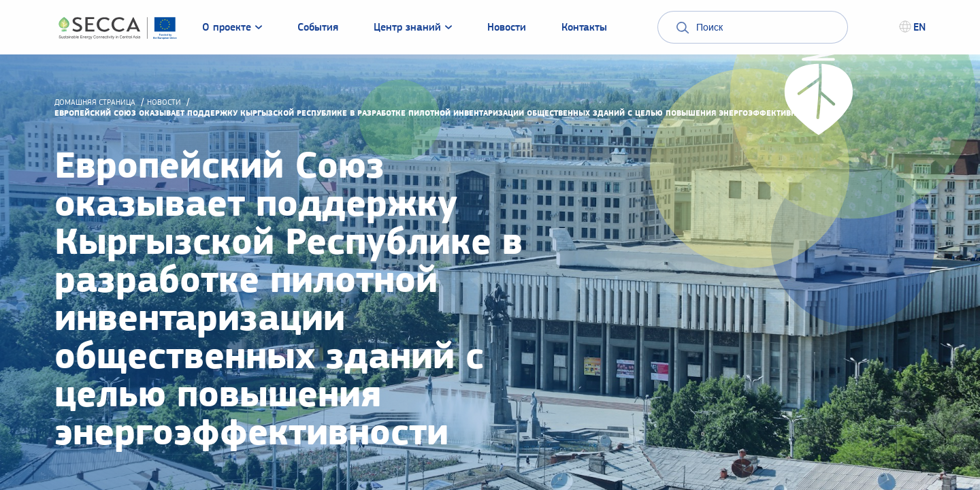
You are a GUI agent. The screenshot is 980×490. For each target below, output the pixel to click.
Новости (164, 102)
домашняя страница (95, 102)
